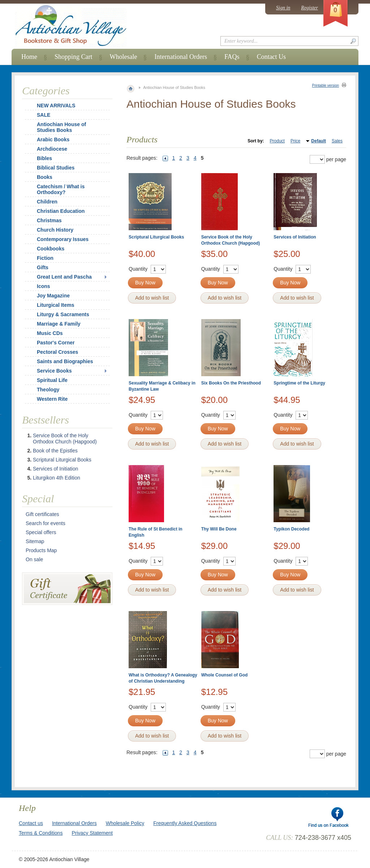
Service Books (54, 371)
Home (29, 57)
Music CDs (50, 333)
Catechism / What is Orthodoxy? (61, 189)
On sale (34, 559)
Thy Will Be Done (219, 529)
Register (309, 8)
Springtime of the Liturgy (299, 383)
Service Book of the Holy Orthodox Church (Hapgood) (65, 439)
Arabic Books (53, 139)
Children (47, 202)
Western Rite (52, 399)
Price (295, 141)
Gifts (43, 267)
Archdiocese (52, 149)
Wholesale (124, 57)
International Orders (180, 57)
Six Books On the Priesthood (231, 383)
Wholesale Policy (125, 823)
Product (277, 141)
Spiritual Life (52, 380)
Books (45, 177)
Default (319, 141)
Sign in (283, 8)
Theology (48, 390)
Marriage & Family (59, 324)
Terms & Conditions (41, 833)
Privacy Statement (92, 833)
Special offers (41, 532)
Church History (55, 230)
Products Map (41, 550)
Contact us (31, 823)
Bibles (44, 158)
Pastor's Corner (56, 343)
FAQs (232, 57)
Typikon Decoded (291, 529)
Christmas (44, 220)
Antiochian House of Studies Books (61, 127)
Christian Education (61, 211)
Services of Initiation (295, 237)
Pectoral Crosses (57, 352)
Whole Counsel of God (225, 675)
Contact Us (272, 57)
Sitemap (35, 541)
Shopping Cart (74, 57)
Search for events (46, 523)
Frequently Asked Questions (185, 823)
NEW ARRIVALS (56, 106)
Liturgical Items (55, 305)
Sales (337, 141)
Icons (44, 286)
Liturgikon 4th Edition (57, 478)
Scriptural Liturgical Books (156, 237)
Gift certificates (42, 514)
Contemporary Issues (63, 239)
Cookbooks (51, 249)
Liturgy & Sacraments (63, 314)
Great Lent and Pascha (64, 277)
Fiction (45, 258)
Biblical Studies (56, 168)
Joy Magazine (53, 296)
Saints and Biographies (65, 361)
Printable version (326, 85)
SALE (44, 115)
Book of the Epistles (55, 451)
